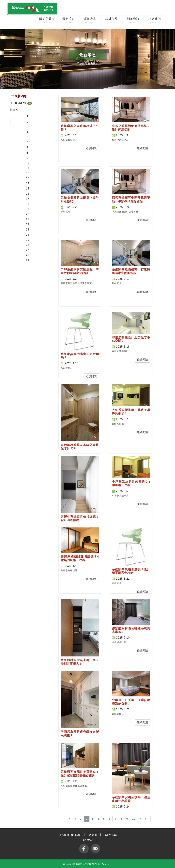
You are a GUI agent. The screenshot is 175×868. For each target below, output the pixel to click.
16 (28, 194)
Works (93, 835)
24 (28, 235)
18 (28, 204)
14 (28, 183)
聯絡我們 (154, 21)
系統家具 (90, 21)
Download (111, 835)
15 (28, 189)
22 (28, 224)
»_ (147, 819)
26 (28, 245)
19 (28, 209)
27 (28, 250)
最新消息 (69, 21)
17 (28, 199)
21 (28, 219)
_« (68, 819)
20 (28, 214)
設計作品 (112, 21)
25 (28, 240)
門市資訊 (133, 21)
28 (28, 255)
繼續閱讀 (91, 148)
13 (28, 178)
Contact (88, 840)
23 (28, 230)
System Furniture (70, 835)
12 (28, 173)
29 (28, 260)
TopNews (20, 103)
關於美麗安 (47, 21)
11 (28, 168)
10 (28, 163)
